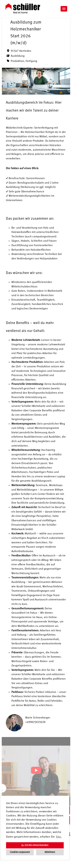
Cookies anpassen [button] (20, 852)
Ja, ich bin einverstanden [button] (35, 845)
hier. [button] (59, 837)
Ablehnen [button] (50, 852)
